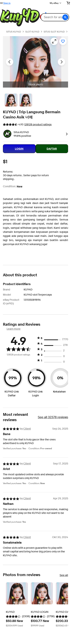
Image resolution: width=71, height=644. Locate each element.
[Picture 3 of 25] (26, 100)
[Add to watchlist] (63, 41)
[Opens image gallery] (54, 41)
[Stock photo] (11, 100)
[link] (66, 134)
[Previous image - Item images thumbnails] (10, 62)
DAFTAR (52, 149)
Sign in (7, 3)
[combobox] (55, 17)
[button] (65, 17)
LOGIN (19, 149)
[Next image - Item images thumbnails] (61, 62)
